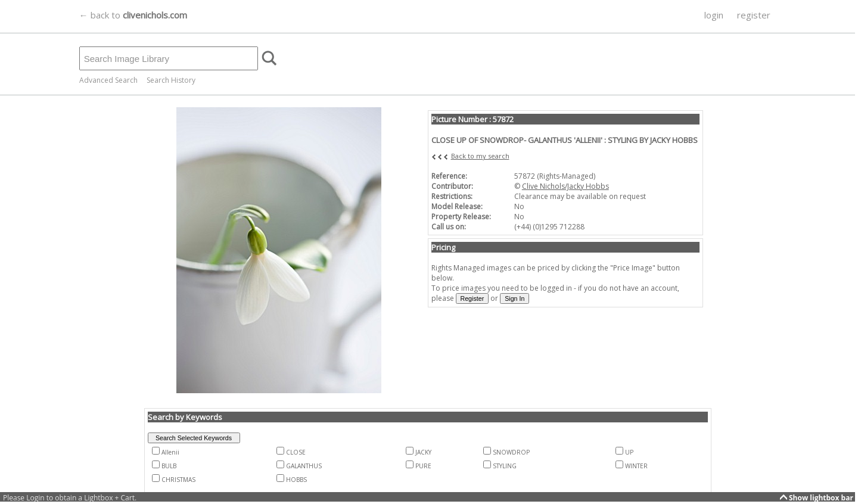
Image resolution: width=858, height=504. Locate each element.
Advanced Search (108, 80)
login (714, 15)
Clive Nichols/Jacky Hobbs (565, 186)
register (754, 15)
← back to (133, 15)
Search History (171, 80)
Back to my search (480, 156)
